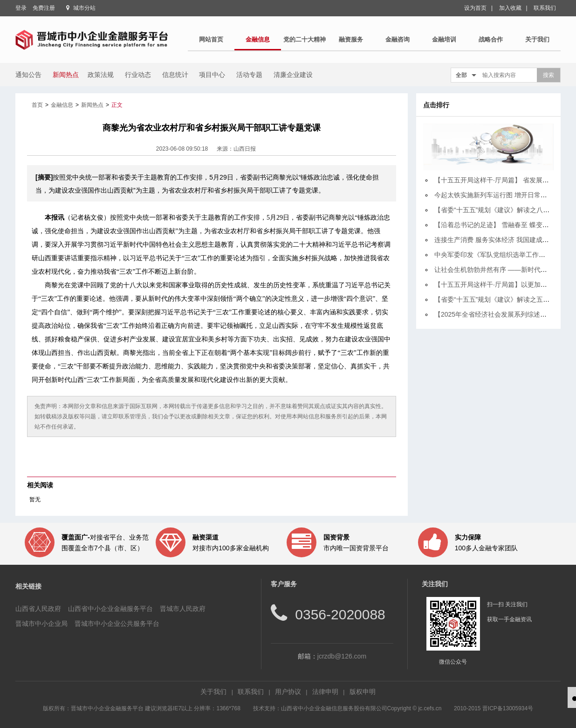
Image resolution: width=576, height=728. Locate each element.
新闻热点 (92, 105)
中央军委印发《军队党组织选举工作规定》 (496, 255)
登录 (21, 8)
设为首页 (475, 8)
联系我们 (545, 8)
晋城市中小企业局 (41, 624)
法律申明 (325, 692)
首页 (37, 105)
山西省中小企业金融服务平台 (110, 609)
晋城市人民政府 (183, 609)
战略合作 (491, 39)
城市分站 (84, 8)
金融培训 (444, 39)
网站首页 (211, 39)
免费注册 (44, 8)
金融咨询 (398, 39)
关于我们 (537, 39)
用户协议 (288, 692)
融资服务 (351, 39)
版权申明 (363, 692)
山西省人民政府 (38, 609)
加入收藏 (510, 8)
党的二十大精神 (305, 39)
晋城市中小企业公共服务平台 (117, 624)
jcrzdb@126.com (342, 656)
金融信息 (258, 39)
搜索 (549, 75)
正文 (117, 105)
